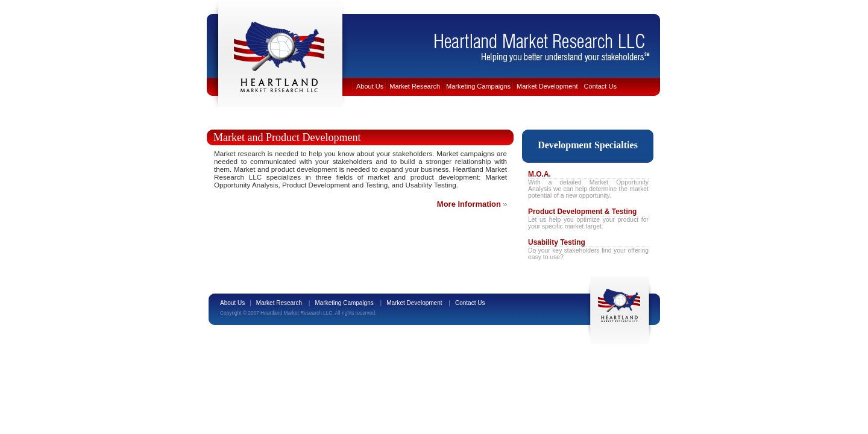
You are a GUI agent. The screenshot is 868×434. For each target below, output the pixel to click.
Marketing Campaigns (478, 86)
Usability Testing (557, 242)
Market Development (547, 86)
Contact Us (600, 86)
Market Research (415, 86)
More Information (469, 204)
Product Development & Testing (582, 212)
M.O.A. (539, 174)
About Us (370, 86)
